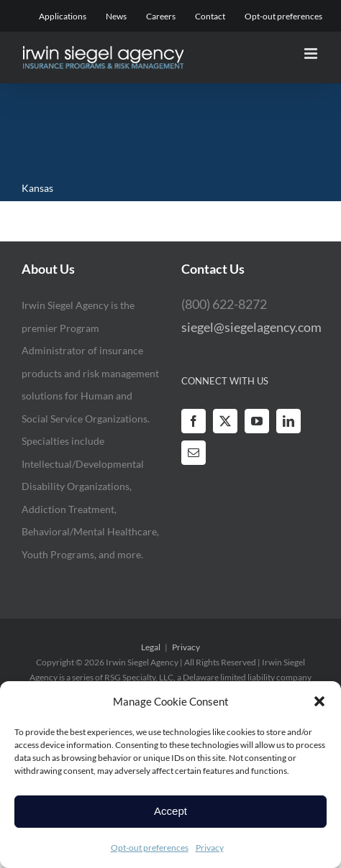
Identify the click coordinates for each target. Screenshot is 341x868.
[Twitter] (225, 421)
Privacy (210, 848)
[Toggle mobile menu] (312, 54)
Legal (151, 647)
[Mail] (194, 453)
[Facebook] (194, 421)
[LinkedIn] (288, 421)
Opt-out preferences (150, 848)
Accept (170, 811)
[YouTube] (257, 421)
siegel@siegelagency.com (251, 327)
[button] (319, 701)
